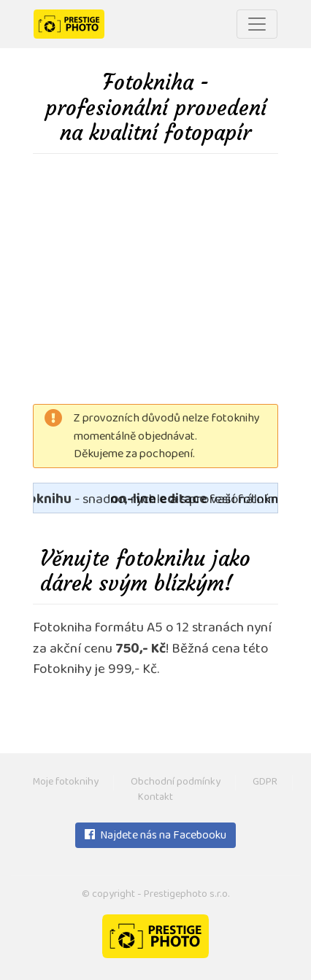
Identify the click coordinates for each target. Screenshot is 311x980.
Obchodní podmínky (176, 783)
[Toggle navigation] (257, 24)
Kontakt (155, 798)
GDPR (265, 783)
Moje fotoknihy (66, 783)
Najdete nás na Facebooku (155, 836)
